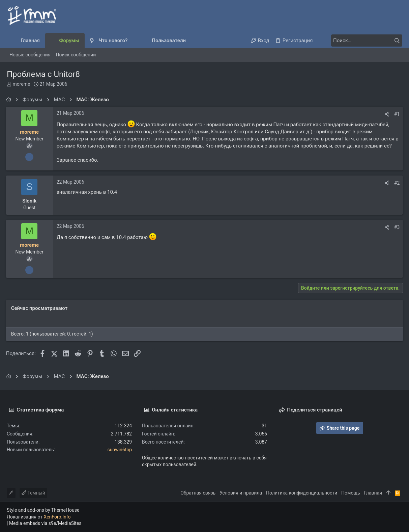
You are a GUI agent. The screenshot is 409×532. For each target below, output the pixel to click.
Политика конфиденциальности (302, 493)
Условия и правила (241, 493)
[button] (133, 41)
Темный (33, 493)
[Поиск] (360, 41)
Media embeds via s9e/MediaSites (45, 523)
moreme (21, 84)
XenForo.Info (57, 517)
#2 (396, 183)
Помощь (351, 493)
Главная (373, 493)
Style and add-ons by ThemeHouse (43, 510)
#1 (396, 114)
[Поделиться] (386, 114)
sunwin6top (120, 450)
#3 (396, 227)
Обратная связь (198, 493)
